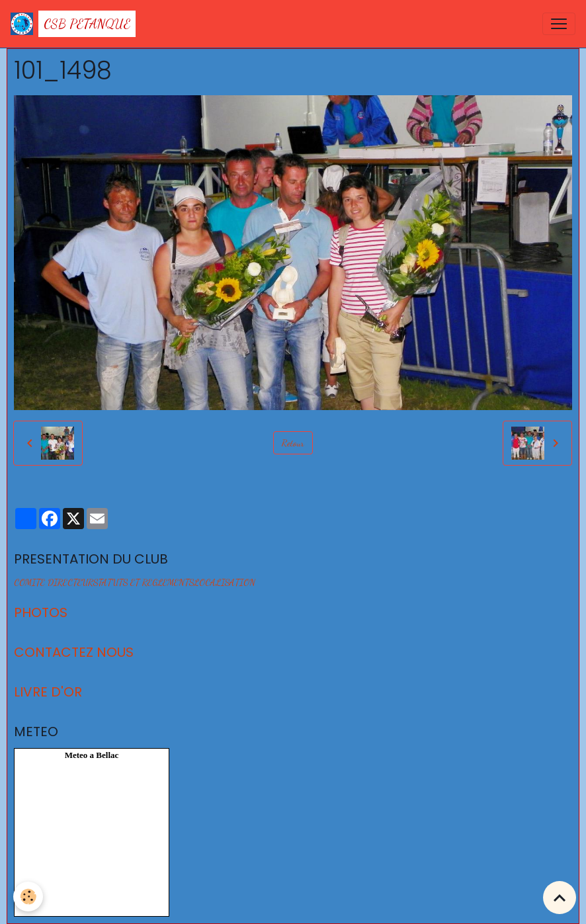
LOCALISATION (225, 582)
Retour (293, 443)
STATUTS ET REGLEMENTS (144, 582)
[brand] (73, 24)
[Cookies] (28, 897)
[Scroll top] (560, 898)
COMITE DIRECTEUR (54, 582)
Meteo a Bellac (92, 755)
